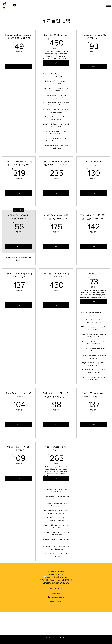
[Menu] (109, 5)
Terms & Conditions (56, 597)
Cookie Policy (56, 593)
